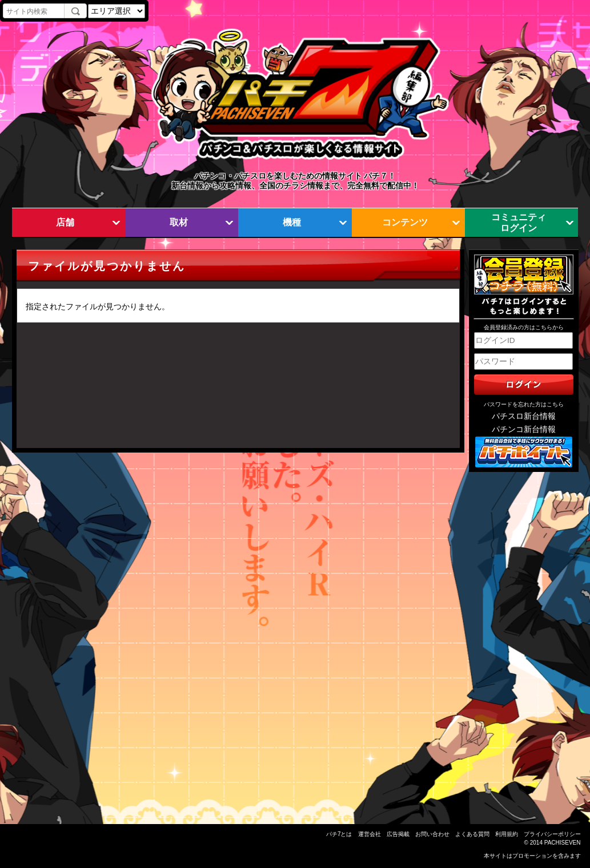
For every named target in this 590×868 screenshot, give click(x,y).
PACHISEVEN (563, 843)
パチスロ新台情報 (524, 416)
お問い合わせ (432, 834)
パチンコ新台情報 (524, 429)
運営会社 (370, 834)
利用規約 (507, 834)
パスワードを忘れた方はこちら (524, 404)
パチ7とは (339, 834)
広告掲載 (398, 834)
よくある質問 (472, 834)
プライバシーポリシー (552, 834)
